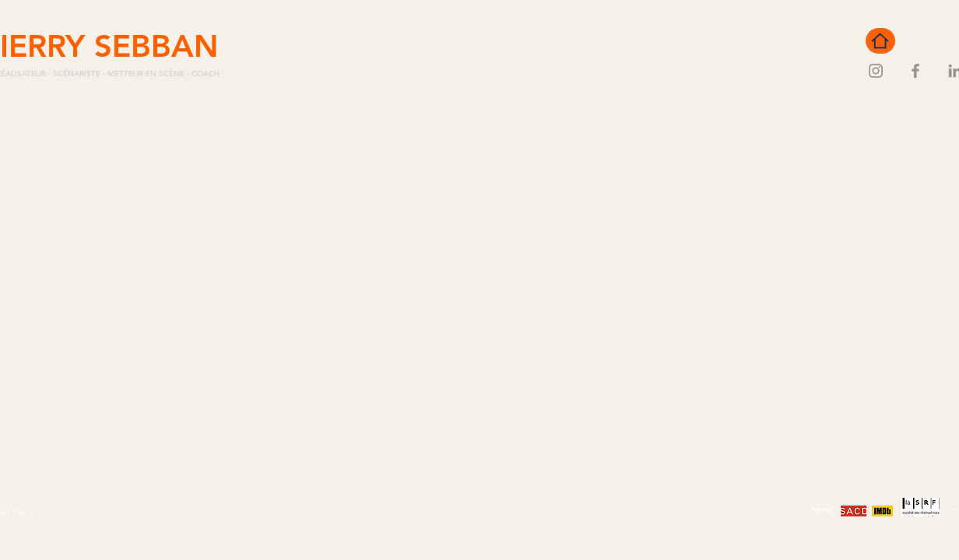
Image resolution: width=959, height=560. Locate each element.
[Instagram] (876, 71)
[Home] (880, 41)
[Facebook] (915, 71)
